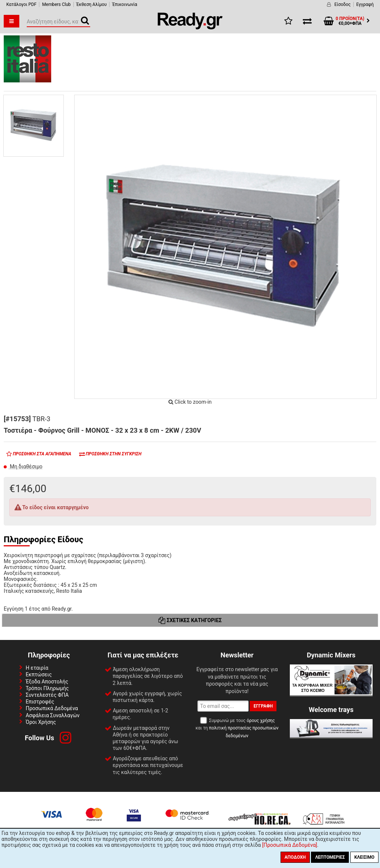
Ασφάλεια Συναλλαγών (53, 715)
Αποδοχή (295, 857)
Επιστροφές (40, 702)
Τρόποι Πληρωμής (47, 688)
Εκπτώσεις (39, 674)
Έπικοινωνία (125, 4)
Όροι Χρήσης (41, 722)
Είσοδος (343, 4)
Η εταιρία (37, 668)
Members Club (56, 4)
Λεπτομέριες (330, 857)
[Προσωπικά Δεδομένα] (289, 845)
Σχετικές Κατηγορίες (190, 620)
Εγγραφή (365, 4)
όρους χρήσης (261, 721)
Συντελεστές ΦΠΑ (47, 695)
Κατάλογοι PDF (21, 4)
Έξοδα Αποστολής (47, 682)
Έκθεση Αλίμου (92, 4)
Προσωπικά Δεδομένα (52, 708)
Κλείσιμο (364, 857)
